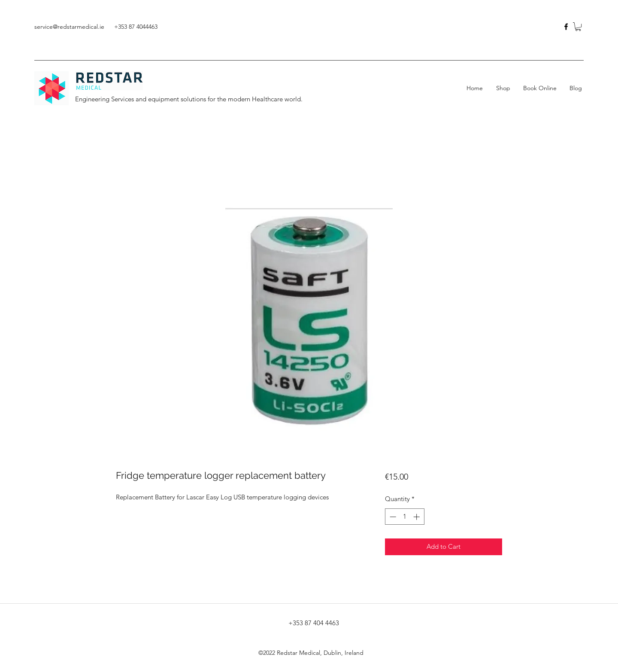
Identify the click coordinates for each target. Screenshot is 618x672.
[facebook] (566, 27)
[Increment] (417, 517)
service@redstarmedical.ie (69, 27)
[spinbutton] (404, 517)
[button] (578, 27)
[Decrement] (392, 517)
